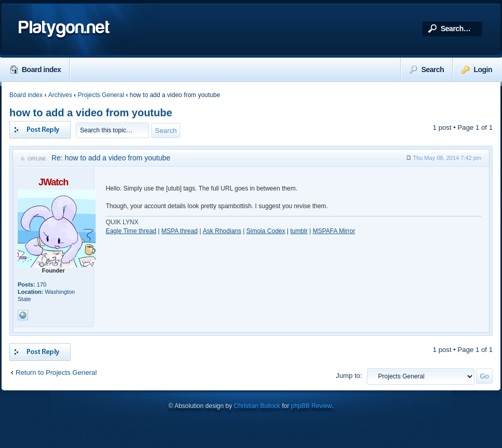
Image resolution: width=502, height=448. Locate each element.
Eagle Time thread (131, 231)
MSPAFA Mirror (334, 231)
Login (477, 70)
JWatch (53, 182)
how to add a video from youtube (91, 113)
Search (427, 70)
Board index (35, 70)
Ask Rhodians (222, 231)
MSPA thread (180, 231)
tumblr (299, 231)
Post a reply (40, 130)
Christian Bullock (257, 406)
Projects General (101, 95)
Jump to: (349, 376)
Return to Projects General (56, 372)
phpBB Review (312, 406)
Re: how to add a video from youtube (111, 158)
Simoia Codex (266, 231)
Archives (60, 95)
